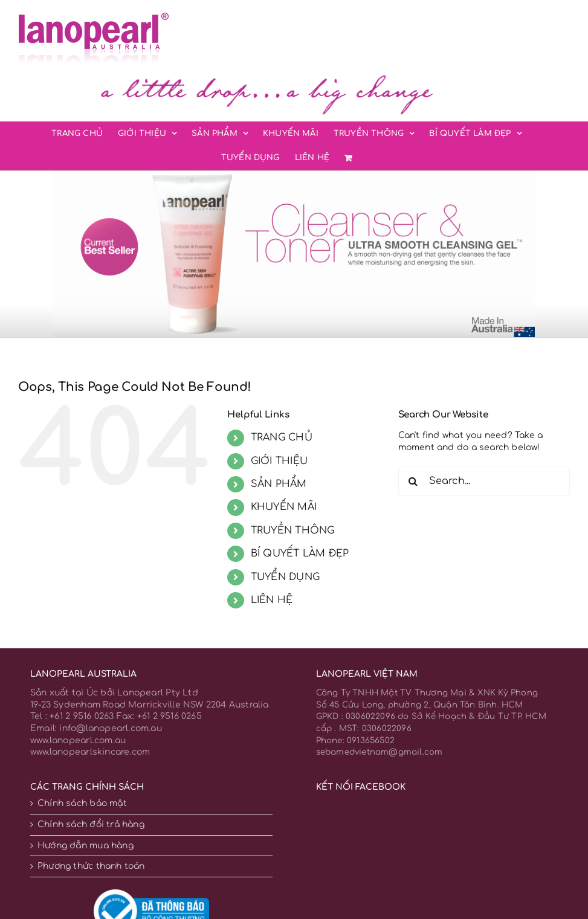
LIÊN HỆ (272, 600)
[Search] (413, 481)
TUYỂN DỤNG (285, 577)
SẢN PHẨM (279, 484)
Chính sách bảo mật (82, 803)
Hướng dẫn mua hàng (86, 846)
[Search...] (484, 481)
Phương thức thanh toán (91, 866)
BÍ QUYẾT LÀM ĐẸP (300, 553)
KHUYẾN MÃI (284, 507)
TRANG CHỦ (282, 437)
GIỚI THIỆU (279, 461)
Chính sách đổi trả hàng (91, 824)
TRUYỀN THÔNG (293, 530)
